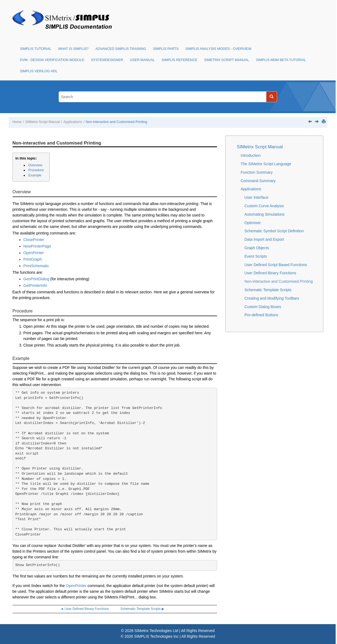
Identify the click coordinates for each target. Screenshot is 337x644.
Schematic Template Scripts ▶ (142, 609)
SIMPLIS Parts (166, 49)
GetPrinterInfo (35, 285)
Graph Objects (257, 248)
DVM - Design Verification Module (52, 60)
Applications (73, 122)
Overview (35, 165)
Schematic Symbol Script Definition (274, 231)
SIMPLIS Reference (180, 60)
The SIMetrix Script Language (266, 164)
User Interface (257, 197)
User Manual (142, 60)
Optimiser (253, 223)
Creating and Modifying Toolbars (272, 298)
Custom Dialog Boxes (263, 307)
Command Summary (258, 181)
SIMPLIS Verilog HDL (39, 71)
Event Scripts (256, 256)
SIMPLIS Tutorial (36, 49)
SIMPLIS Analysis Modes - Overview (218, 49)
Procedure (36, 170)
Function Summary (257, 172)
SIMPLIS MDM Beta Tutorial (281, 60)
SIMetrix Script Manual (227, 60)
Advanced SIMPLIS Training (121, 49)
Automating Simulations (265, 214)
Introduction (251, 155)
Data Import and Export (264, 239)
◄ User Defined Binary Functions (85, 609)
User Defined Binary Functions (270, 273)
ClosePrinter (34, 240)
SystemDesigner (107, 60)
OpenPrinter (34, 253)
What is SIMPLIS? (73, 49)
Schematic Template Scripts (268, 290)
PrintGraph (33, 259)
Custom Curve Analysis (264, 206)
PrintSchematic (36, 266)
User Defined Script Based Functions (276, 265)
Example (35, 175)
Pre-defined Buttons (261, 315)
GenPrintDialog (36, 279)
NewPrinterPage (37, 246)
